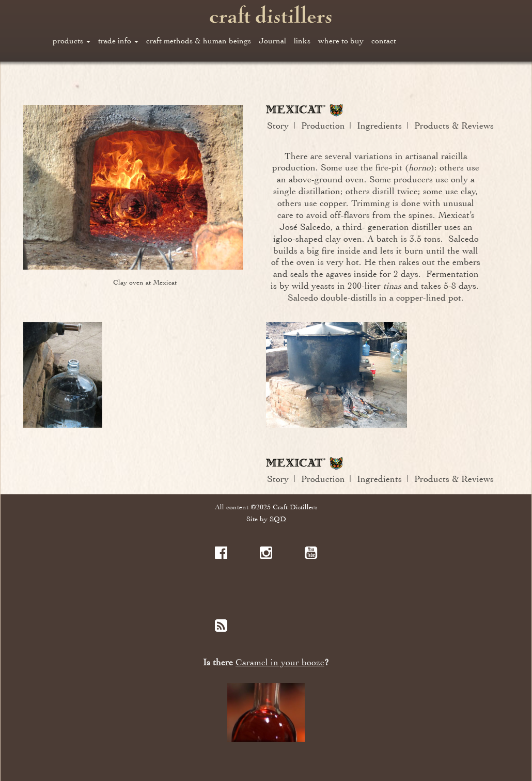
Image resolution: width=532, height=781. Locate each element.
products (72, 41)
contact (384, 41)
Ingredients (379, 126)
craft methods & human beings (199, 41)
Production (323, 126)
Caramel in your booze (280, 662)
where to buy (341, 41)
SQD (278, 519)
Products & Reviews (454, 126)
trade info (118, 41)
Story (278, 126)
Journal (272, 41)
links (302, 41)
